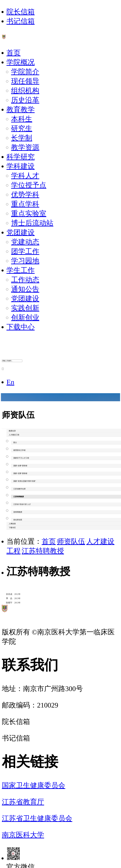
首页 (14, 53)
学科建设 (21, 166)
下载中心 (21, 327)
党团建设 (21, 232)
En (10, 382)
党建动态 (25, 242)
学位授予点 (29, 185)
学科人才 (25, 176)
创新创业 (25, 317)
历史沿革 (25, 100)
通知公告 (25, 289)
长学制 (22, 138)
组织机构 (25, 91)
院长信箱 (21, 12)
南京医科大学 (23, 835)
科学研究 (21, 157)
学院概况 (21, 62)
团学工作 (25, 251)
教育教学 (21, 109)
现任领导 (25, 81)
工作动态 (25, 280)
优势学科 (25, 195)
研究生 (22, 128)
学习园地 (25, 261)
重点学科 (25, 204)
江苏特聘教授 (43, 551)
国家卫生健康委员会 (34, 785)
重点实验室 (29, 213)
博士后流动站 (32, 223)
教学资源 (25, 147)
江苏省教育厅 (23, 802)
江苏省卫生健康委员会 (37, 818)
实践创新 (25, 308)
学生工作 (21, 270)
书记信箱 (21, 21)
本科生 (22, 119)
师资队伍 (71, 541)
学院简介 (25, 72)
